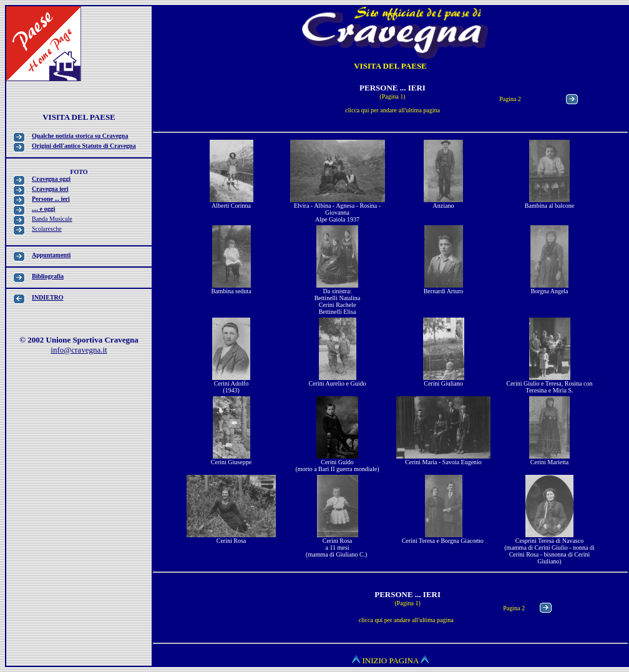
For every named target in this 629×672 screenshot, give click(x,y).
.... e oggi (43, 209)
